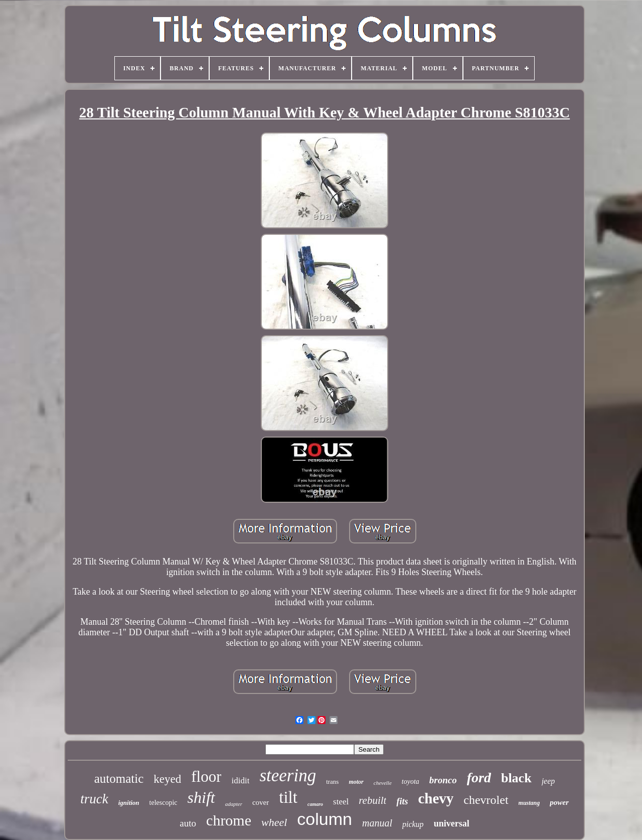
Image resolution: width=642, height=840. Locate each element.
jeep (548, 781)
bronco (443, 780)
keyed (167, 779)
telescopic (164, 803)
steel (341, 802)
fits (402, 801)
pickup (413, 824)
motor (356, 782)
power (559, 802)
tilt (288, 797)
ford (479, 778)
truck (94, 799)
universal (452, 823)
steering (288, 776)
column (325, 819)
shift (201, 797)
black (516, 778)
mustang (529, 803)
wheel (274, 822)
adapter (234, 804)
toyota (411, 782)
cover (261, 802)
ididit (240, 781)
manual (377, 823)
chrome (229, 820)
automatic (119, 779)
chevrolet (486, 800)
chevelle (383, 783)
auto (188, 823)
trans (332, 782)
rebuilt (372, 800)
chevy (436, 798)
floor (206, 777)
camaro (315, 804)
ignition (129, 803)
